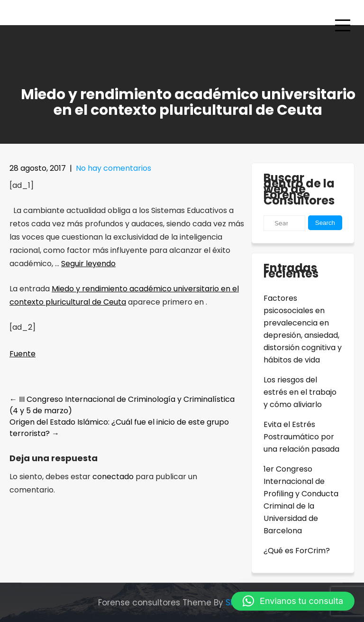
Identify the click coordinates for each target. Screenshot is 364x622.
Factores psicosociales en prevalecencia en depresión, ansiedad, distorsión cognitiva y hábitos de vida (303, 329)
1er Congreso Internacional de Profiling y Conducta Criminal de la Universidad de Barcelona (301, 500)
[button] (293, 601)
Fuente (23, 354)
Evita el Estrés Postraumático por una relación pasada (301, 437)
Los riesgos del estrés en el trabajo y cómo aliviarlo (300, 392)
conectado (113, 477)
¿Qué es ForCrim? (297, 551)
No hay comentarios (114, 168)
